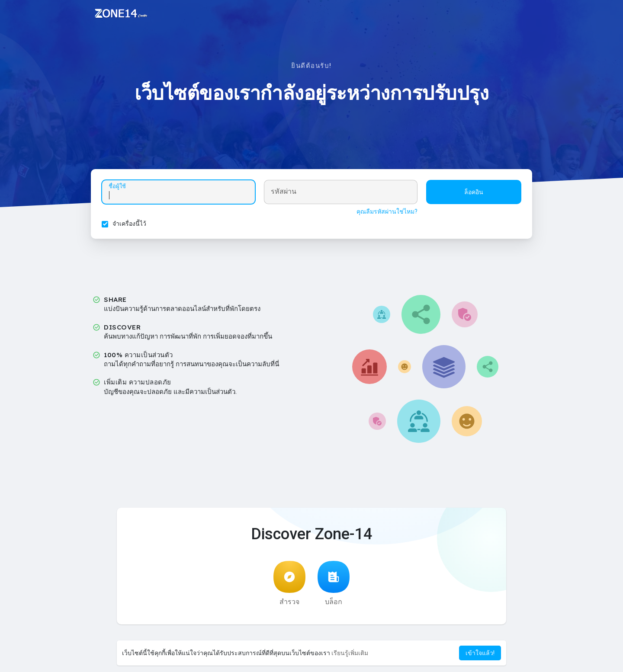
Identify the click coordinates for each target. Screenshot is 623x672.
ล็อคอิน (474, 192)
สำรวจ (289, 583)
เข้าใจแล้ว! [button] (480, 653)
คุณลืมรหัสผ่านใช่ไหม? (387, 211)
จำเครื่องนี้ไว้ (129, 224)
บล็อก (334, 583)
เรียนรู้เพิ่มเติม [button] (350, 653)
